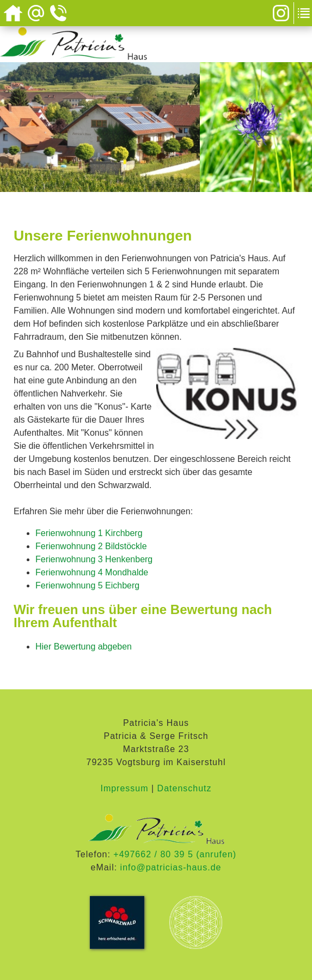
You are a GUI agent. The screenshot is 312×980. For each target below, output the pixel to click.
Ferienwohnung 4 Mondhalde (92, 572)
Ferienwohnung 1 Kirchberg (89, 533)
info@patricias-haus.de (171, 867)
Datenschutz (185, 788)
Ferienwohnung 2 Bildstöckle (91, 546)
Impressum (124, 788)
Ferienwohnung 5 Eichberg (87, 585)
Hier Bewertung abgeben (84, 647)
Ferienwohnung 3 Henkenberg (94, 559)
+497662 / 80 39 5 (153, 854)
